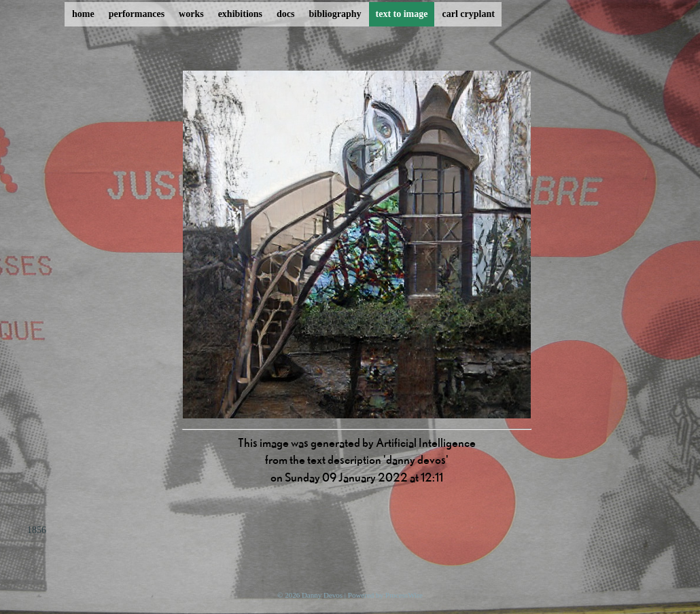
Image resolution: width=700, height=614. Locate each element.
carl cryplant (468, 14)
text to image (402, 14)
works (191, 14)
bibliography (335, 14)
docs (285, 14)
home (83, 14)
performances (137, 14)
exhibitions (240, 14)
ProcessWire (404, 595)
